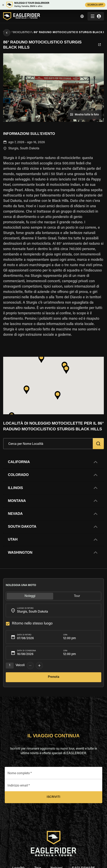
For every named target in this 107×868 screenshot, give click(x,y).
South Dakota (22, 527)
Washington (20, 552)
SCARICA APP (95, 5)
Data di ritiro (24, 635)
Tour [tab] (77, 596)
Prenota (53, 677)
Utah (13, 539)
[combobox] (53, 610)
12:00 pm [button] (70, 638)
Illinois (15, 488)
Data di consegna (27, 651)
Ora (65, 635)
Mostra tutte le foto (85, 115)
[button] (53, 462)
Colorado (18, 475)
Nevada (15, 514)
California (19, 462)
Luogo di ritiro (25, 608)
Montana (17, 501)
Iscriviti (53, 797)
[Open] (99, 610)
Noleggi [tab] (30, 596)
